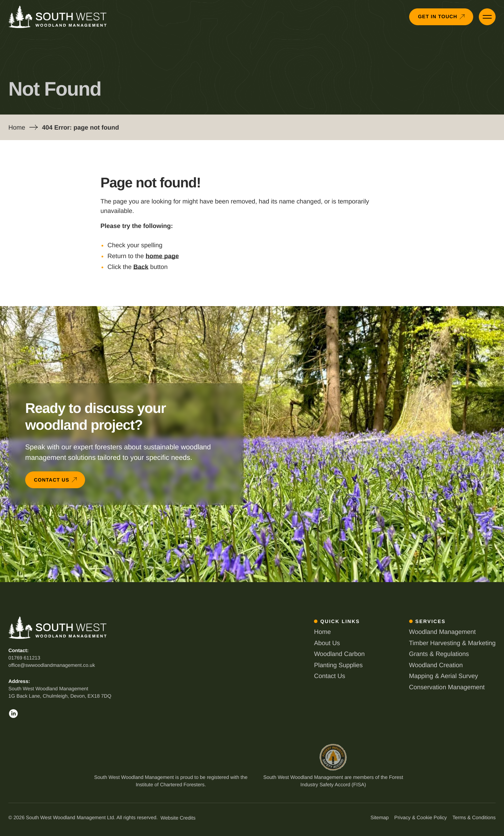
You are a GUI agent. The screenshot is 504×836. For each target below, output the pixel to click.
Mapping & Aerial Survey (444, 676)
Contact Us (330, 676)
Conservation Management (447, 687)
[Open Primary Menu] (487, 17)
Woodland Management (443, 632)
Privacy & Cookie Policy (421, 818)
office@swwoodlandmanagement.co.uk (52, 665)
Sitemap (379, 818)
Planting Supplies (338, 665)
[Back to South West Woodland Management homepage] (57, 17)
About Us (327, 643)
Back (141, 267)
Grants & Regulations (439, 654)
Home (17, 127)
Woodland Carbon (339, 654)
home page (162, 256)
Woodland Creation (436, 665)
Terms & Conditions (474, 818)
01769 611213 (24, 658)
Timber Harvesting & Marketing (452, 643)
